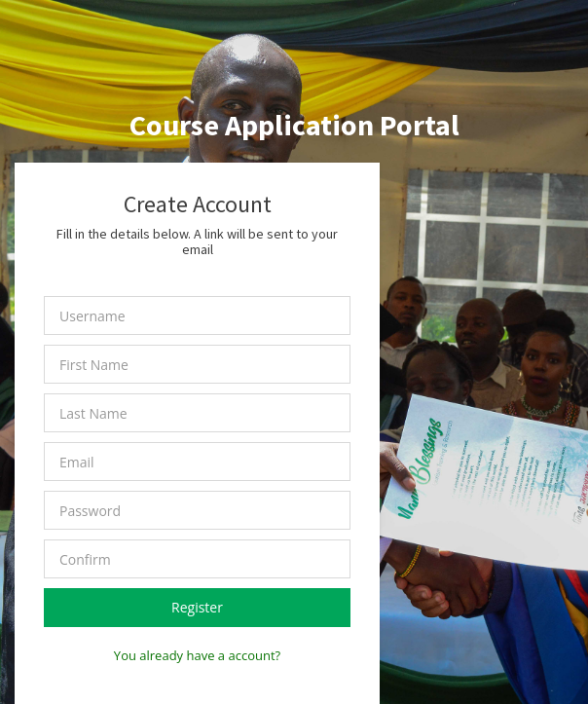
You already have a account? (197, 655)
